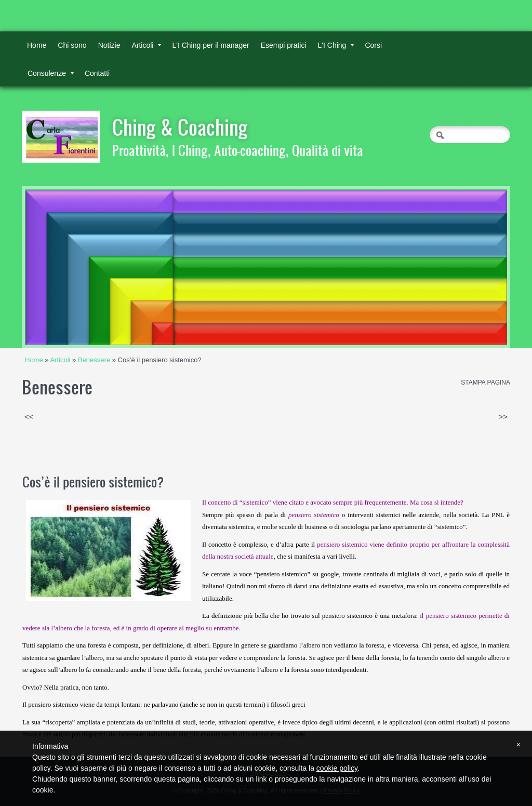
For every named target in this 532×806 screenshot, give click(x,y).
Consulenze (51, 73)
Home (37, 45)
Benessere (94, 360)
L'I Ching (336, 45)
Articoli (146, 45)
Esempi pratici (284, 45)
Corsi (373, 45)
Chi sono (72, 45)
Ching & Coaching (180, 127)
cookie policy (337, 768)
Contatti (97, 73)
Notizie (109, 45)
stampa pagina (486, 382)
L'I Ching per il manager (210, 45)
